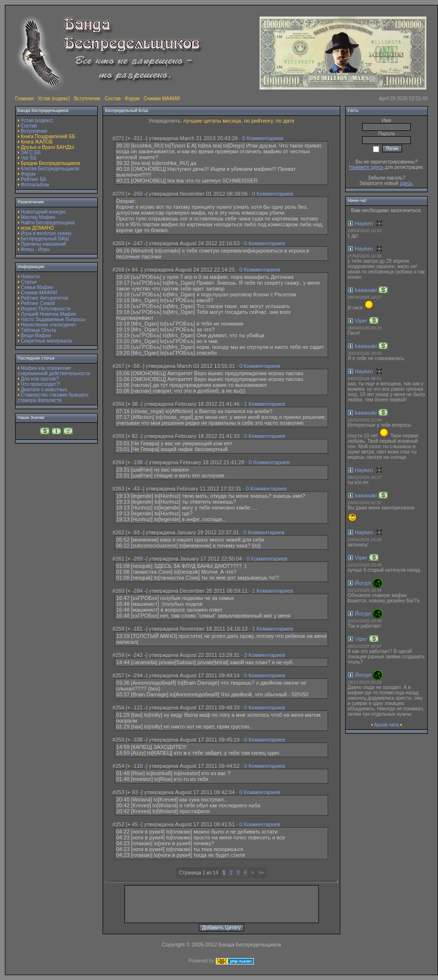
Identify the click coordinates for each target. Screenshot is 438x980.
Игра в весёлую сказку (46, 233)
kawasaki (366, 290)
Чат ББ (29, 158)
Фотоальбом (35, 185)
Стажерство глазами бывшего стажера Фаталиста (53, 398)
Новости (30, 277)
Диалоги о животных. (45, 390)
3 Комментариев (264, 655)
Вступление (87, 99)
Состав (113, 99)
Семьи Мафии (37, 287)
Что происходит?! (41, 384)
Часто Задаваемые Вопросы (53, 319)
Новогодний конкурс (44, 212)
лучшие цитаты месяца (212, 121)
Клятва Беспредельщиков (50, 169)
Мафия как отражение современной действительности (54, 371)
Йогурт (363, 583)
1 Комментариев (264, 404)
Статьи (29, 282)
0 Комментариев (263, 138)
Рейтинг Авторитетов (44, 298)
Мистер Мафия (38, 217)
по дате (285, 121)
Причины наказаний (44, 244)
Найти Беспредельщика (48, 223)
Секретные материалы (47, 341)
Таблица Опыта (38, 330)
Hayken (364, 223)
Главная (24, 99)
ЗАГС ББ (31, 153)
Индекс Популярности (46, 309)
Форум (132, 99)
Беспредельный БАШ (45, 239)
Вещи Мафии (36, 336)
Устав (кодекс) (53, 99)
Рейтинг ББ (34, 179)
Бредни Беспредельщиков (51, 163)
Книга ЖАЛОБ (37, 142)
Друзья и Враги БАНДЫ (47, 147)
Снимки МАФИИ (162, 99)
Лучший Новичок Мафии (49, 314)
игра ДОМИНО (37, 228)
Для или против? (40, 379)
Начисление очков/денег (49, 325)
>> (261, 873)
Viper (361, 321)
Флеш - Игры (35, 249)
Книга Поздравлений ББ (48, 136)
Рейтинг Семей (38, 303)
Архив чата (386, 725)
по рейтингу (258, 121)
